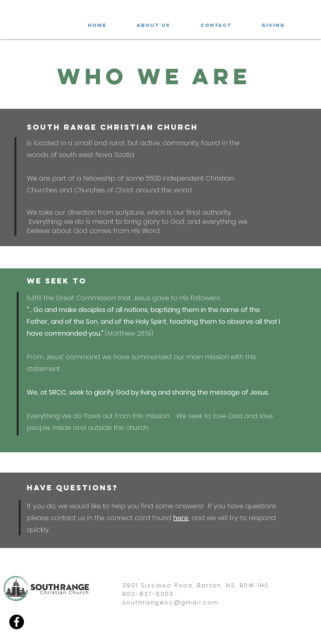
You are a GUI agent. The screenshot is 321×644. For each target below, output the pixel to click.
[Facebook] (17, 622)
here (181, 518)
